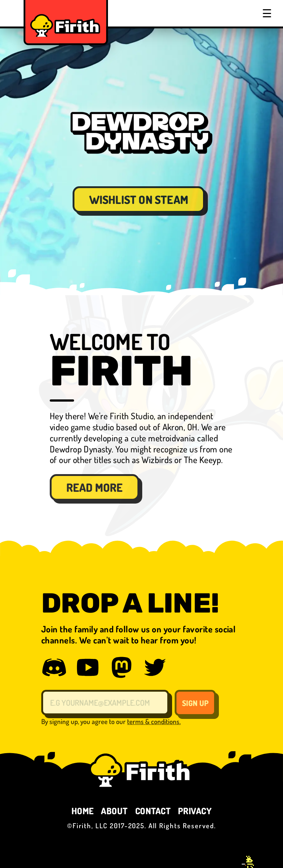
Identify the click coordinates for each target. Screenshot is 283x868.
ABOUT (114, 811)
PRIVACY (195, 811)
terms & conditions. (154, 721)
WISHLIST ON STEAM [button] (139, 200)
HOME (83, 811)
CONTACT (153, 811)
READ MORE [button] (95, 487)
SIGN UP (195, 703)
